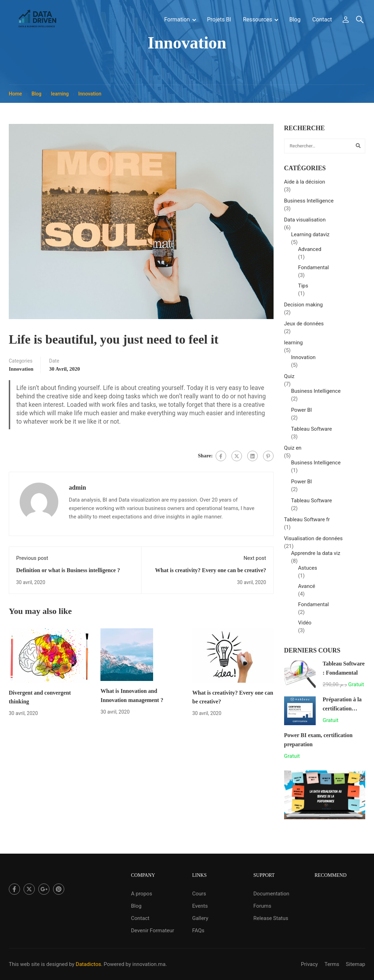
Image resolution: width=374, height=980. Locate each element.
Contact (322, 20)
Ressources (258, 20)
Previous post (32, 561)
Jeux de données (304, 326)
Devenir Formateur (153, 931)
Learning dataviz (310, 237)
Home (15, 97)
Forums (262, 906)
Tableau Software (311, 432)
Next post (255, 561)
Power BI (301, 413)
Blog (295, 20)
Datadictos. (89, 964)
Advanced (310, 252)
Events (200, 906)
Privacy (309, 964)
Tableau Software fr (307, 522)
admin (77, 490)
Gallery (200, 918)
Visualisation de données (313, 541)
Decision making (304, 307)
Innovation (90, 97)
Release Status (271, 918)
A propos (142, 894)
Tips (303, 289)
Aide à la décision (305, 185)
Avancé (307, 589)
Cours (199, 894)
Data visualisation (305, 223)
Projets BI (219, 20)
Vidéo (305, 625)
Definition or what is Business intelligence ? (68, 573)
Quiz (289, 379)
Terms (332, 964)
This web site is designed (38, 964)
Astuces (308, 571)
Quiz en (293, 451)
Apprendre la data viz (316, 556)
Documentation (271, 894)
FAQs (198, 931)
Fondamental (314, 270)
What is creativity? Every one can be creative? (211, 573)
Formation (177, 20)
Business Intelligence (309, 204)
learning (60, 97)
